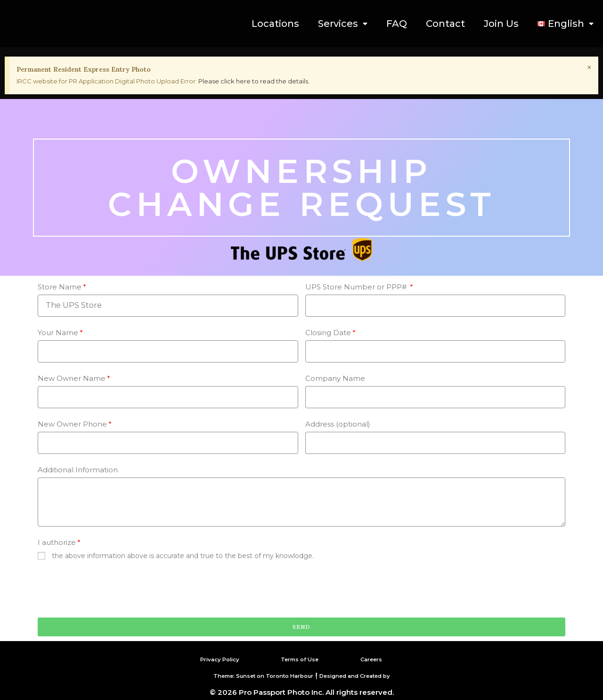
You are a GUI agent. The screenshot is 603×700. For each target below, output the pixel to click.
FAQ (397, 24)
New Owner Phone (72, 424)
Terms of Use (300, 659)
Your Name (58, 333)
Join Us (501, 24)
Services (343, 24)
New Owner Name (72, 378)
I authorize (57, 542)
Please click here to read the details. (254, 81)
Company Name (335, 378)
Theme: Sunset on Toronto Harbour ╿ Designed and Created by (302, 675)
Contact (445, 24)
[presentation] (109, 590)
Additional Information (78, 470)
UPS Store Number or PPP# (357, 287)
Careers (375, 659)
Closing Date (328, 333)
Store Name (60, 287)
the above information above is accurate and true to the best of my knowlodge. (183, 556)
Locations (275, 24)
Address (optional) (338, 424)
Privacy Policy (214, 659)
